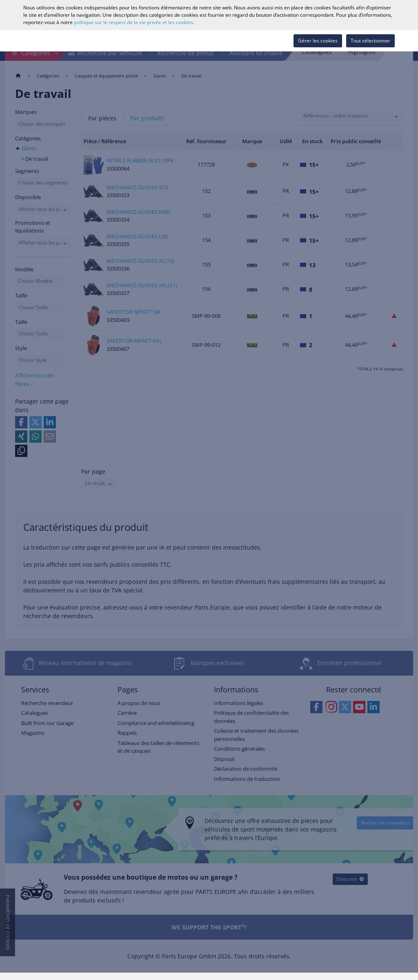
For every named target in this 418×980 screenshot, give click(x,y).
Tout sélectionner (370, 41)
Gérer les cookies (318, 41)
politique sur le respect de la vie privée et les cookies (133, 22)
